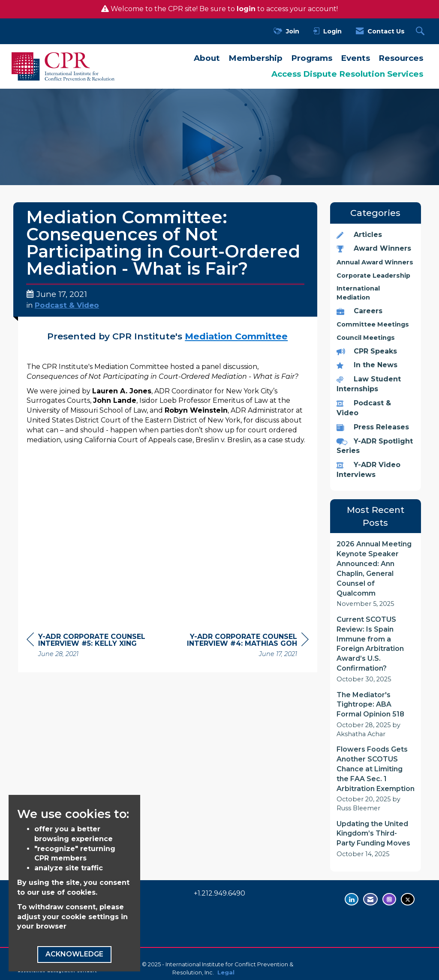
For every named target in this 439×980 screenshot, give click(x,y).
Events (355, 58)
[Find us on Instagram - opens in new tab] (389, 899)
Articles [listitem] (359, 235)
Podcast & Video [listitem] (364, 408)
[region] (244, 646)
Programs (312, 58)
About (207, 58)
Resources (401, 58)
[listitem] (376, 574)
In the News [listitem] (367, 365)
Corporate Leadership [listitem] (373, 276)
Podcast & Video (67, 305)
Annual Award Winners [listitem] (375, 262)
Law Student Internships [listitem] (369, 384)
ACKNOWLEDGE (74, 954)
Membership (256, 58)
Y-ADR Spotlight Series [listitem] (375, 446)
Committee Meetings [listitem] (373, 324)
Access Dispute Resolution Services (347, 74)
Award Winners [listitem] (374, 248)
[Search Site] (421, 31)
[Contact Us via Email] (370, 899)
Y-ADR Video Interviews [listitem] (368, 470)
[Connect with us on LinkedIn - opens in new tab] (352, 899)
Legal (226, 973)
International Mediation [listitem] (358, 293)
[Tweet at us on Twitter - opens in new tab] (408, 899)
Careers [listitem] (359, 311)
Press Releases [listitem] (373, 427)
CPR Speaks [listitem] (367, 351)
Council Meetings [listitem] (366, 338)
